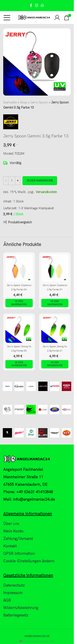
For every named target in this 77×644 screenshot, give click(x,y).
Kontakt (10, 546)
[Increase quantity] (18, 181)
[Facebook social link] (31, 6)
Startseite (10, 102)
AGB (7, 600)
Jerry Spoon (39, 102)
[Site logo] (34, 17)
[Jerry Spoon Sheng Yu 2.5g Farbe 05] (19, 329)
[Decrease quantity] (6, 181)
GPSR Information (19, 554)
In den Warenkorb (40, 181)
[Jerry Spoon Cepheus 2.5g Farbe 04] (19, 268)
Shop (24, 102)
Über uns (11, 524)
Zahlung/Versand (18, 539)
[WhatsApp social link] (42, 6)
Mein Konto (13, 531)
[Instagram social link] (36, 6)
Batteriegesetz (16, 615)
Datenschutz (14, 585)
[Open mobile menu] (7, 17)
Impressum (13, 593)
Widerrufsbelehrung (21, 608)
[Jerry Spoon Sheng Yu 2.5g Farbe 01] (55, 329)
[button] (19, 303)
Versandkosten (46, 192)
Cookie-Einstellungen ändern (29, 561)
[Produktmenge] (12, 181)
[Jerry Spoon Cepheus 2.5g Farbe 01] (55, 268)
